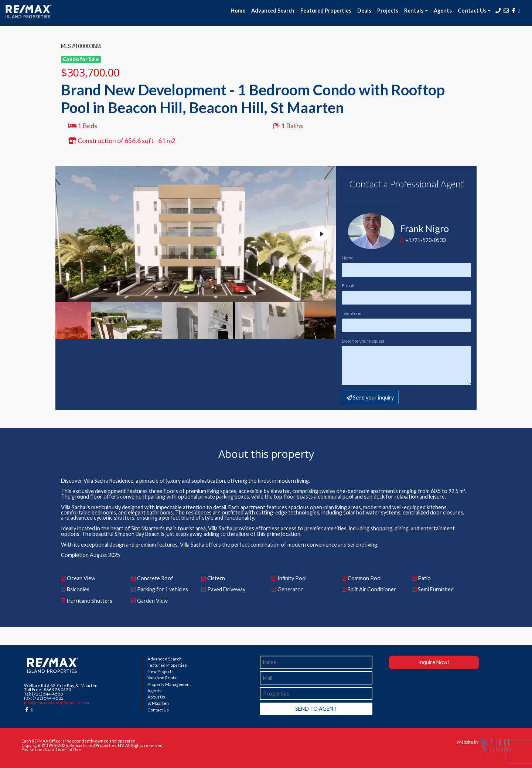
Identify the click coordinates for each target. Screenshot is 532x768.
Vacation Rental (163, 678)
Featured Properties (326, 11)
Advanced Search (273, 11)
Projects (388, 11)
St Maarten (158, 703)
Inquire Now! (434, 662)
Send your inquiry (370, 397)
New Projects (161, 672)
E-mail (348, 286)
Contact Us (158, 710)
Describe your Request (363, 341)
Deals (364, 11)
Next (321, 234)
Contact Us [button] (472, 11)
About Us (156, 697)
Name (348, 258)
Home (238, 11)
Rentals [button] (414, 11)
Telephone (352, 313)
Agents (443, 11)
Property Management (169, 684)
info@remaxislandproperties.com (57, 702)
